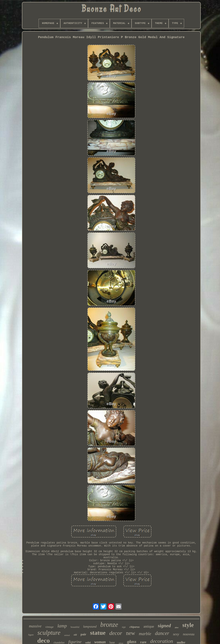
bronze (109, 625)
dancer (162, 633)
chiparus (135, 627)
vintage (50, 627)
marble (145, 634)
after (177, 627)
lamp (62, 626)
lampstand (90, 627)
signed (164, 626)
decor (116, 633)
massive (35, 626)
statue (98, 633)
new (130, 633)
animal (67, 635)
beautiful (75, 627)
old (75, 635)
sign (124, 627)
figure (31, 635)
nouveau (189, 634)
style (188, 625)
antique (149, 626)
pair (83, 634)
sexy (176, 634)
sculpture (49, 633)
